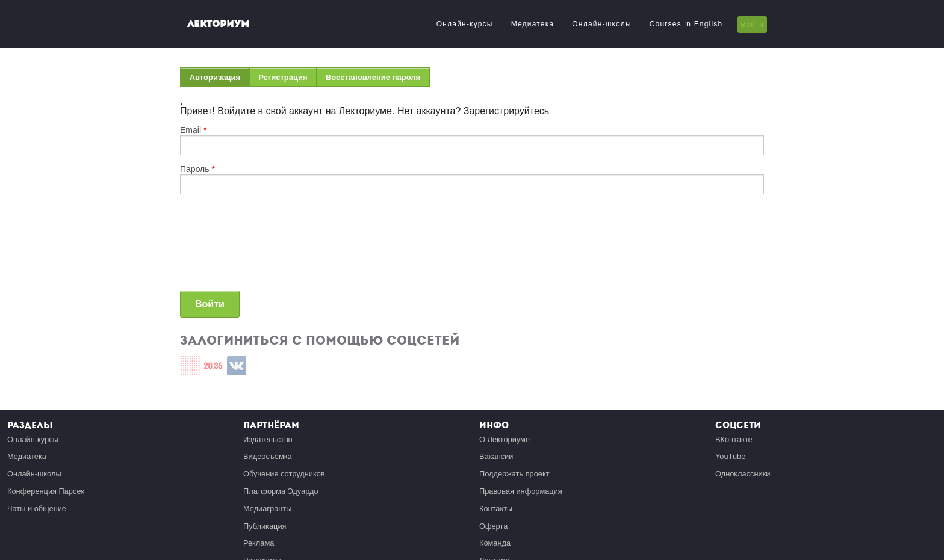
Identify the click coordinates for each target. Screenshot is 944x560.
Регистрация (283, 77)
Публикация (265, 526)
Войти (752, 25)
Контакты (496, 509)
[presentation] (229, 247)
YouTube (730, 456)
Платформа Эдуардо (281, 491)
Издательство (268, 439)
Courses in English (686, 24)
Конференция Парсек (46, 491)
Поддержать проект (514, 474)
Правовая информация (521, 491)
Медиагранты (267, 509)
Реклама (259, 543)
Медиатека (533, 24)
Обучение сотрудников (284, 474)
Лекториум (218, 24)
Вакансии (496, 456)
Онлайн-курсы (465, 24)
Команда (495, 543)
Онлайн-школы (601, 24)
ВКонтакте (734, 439)
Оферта (493, 526)
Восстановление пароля (373, 77)
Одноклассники (743, 474)
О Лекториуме (505, 439)
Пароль (197, 169)
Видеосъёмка (268, 456)
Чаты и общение (37, 509)
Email (193, 130)
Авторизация (220, 80)
